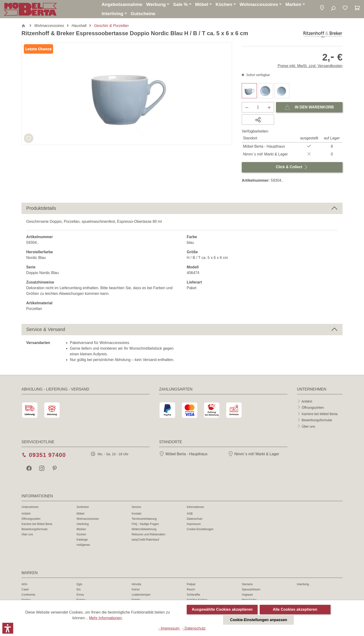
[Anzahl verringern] (247, 108)
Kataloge (82, 540)
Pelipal (191, 585)
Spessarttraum (251, 590)
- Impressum (169, 628)
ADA (24, 585)
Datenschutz (195, 520)
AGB (190, 514)
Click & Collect (292, 167)
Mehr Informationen (105, 618)
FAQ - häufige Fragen (145, 525)
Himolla (136, 585)
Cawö (25, 590)
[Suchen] (333, 9)
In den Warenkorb (309, 107)
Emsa (80, 595)
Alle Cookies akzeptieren (295, 609)
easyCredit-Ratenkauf (145, 540)
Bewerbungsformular (317, 421)
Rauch (191, 590)
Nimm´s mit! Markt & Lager (254, 455)
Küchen (81, 535)
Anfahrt (307, 402)
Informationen (195, 508)
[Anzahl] (258, 108)
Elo (78, 590)
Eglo (79, 585)
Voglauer (247, 595)
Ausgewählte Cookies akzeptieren (222, 609)
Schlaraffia (193, 595)
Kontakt (137, 514)
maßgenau (83, 546)
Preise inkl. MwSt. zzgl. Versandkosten (310, 67)
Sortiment (83, 508)
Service (136, 508)
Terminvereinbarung (144, 520)
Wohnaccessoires (88, 520)
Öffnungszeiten (313, 408)
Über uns (308, 427)
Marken (81, 530)
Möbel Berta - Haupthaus (183, 455)
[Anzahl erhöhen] (269, 108)
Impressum (194, 525)
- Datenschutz (194, 628)
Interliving (83, 525)
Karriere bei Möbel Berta (320, 414)
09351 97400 (47, 456)
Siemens (247, 585)
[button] (322, 9)
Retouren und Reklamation (149, 535)
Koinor (136, 590)
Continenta (28, 595)
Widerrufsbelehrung (144, 530)
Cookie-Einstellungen (200, 530)
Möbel (80, 514)
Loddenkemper (141, 595)
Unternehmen (30, 508)
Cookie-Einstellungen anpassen (259, 620)
